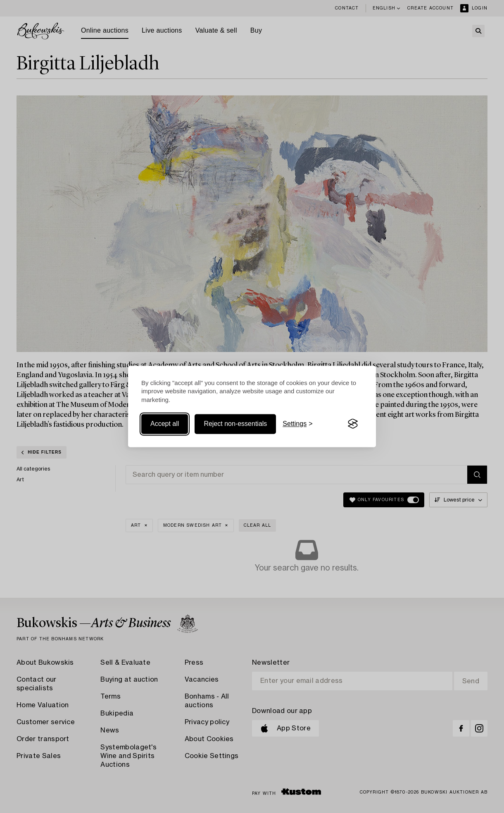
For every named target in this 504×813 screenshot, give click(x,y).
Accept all (165, 424)
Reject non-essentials (235, 424)
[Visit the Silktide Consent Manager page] (353, 424)
